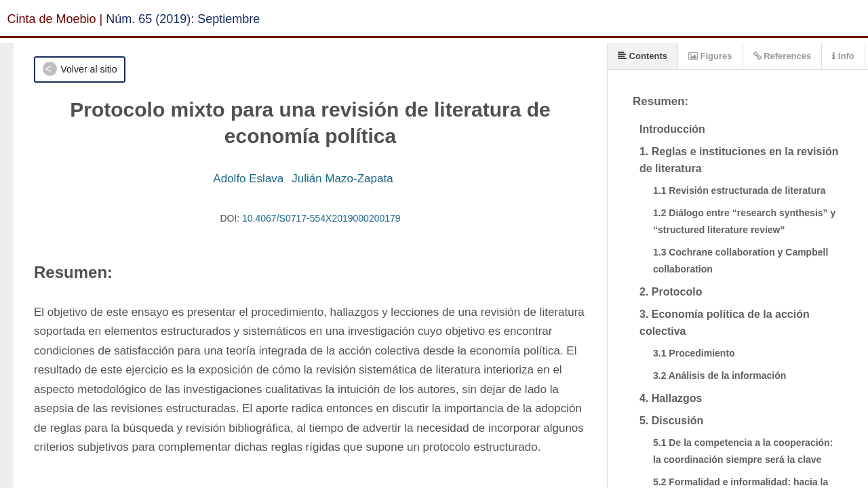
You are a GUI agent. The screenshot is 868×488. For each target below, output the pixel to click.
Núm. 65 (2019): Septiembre (183, 19)
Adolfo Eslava (248, 179)
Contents (643, 56)
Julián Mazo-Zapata (342, 179)
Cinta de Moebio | (55, 19)
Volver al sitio (88, 69)
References (783, 56)
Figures (710, 56)
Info (843, 56)
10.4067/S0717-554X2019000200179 (321, 218)
